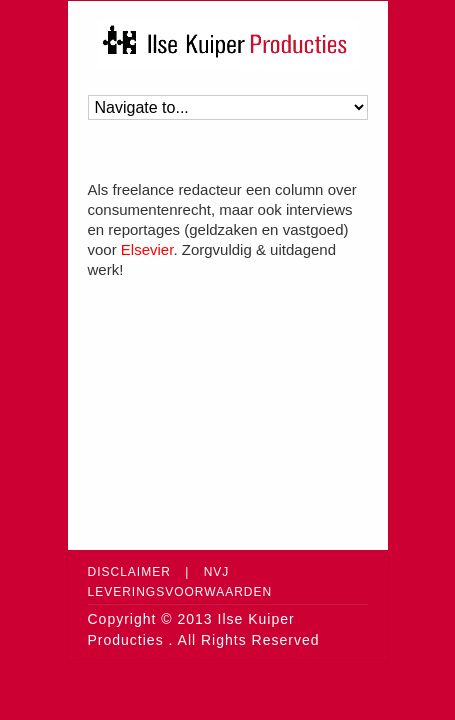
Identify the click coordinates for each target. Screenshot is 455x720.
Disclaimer (129, 572)
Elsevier (147, 249)
